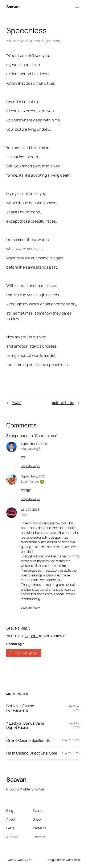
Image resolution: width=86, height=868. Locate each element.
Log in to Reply (30, 466)
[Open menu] (77, 7)
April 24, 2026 (74, 708)
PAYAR (17, 403)
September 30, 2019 (34, 444)
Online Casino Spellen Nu (28, 740)
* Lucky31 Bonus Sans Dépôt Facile (25, 725)
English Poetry (51, 41)
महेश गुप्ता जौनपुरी (31, 449)
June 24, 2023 (30, 509)
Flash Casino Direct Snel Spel (32, 753)
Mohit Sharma (30, 41)
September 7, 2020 (33, 476)
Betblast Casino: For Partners (21, 708)
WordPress (73, 860)
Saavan (13, 7)
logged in (32, 636)
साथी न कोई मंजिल (63, 403)
